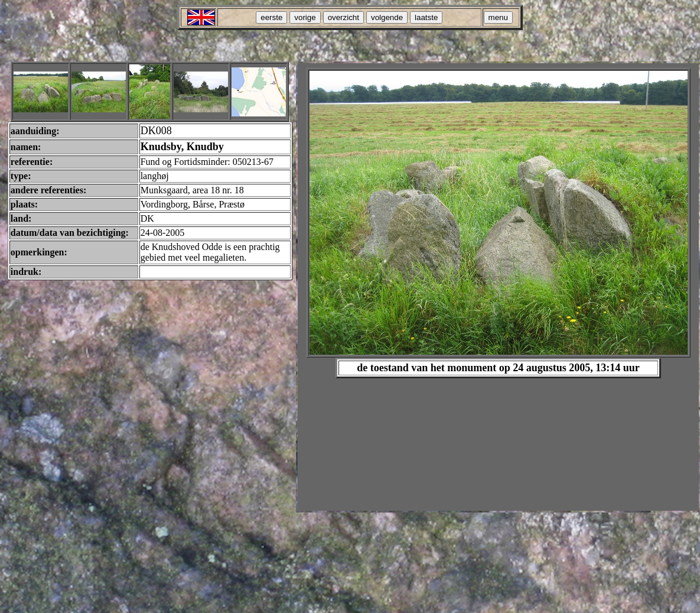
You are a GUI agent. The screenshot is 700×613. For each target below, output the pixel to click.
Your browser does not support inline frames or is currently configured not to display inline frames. (498, 287)
